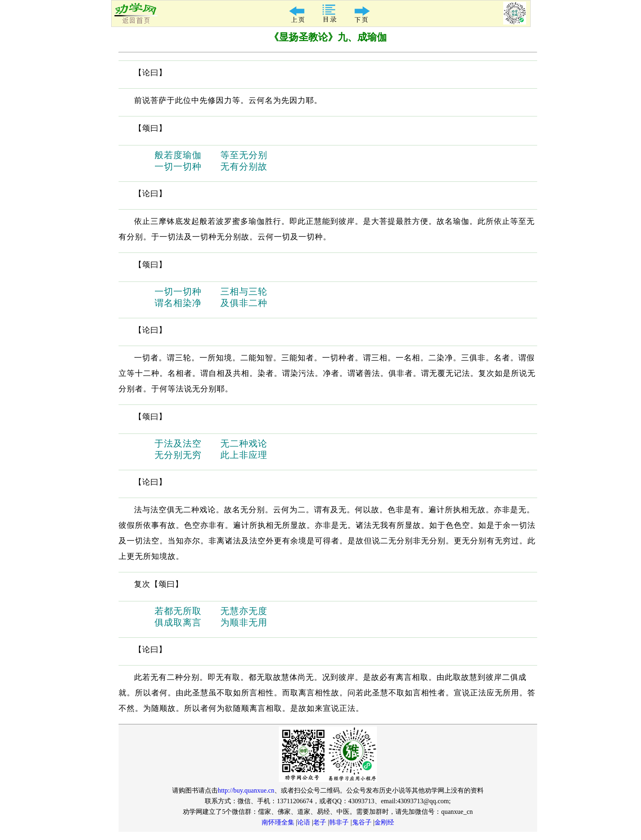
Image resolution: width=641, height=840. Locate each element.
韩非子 (339, 822)
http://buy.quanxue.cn (246, 790)
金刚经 (384, 822)
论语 (304, 822)
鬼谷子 (362, 822)
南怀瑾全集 (278, 822)
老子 (320, 822)
